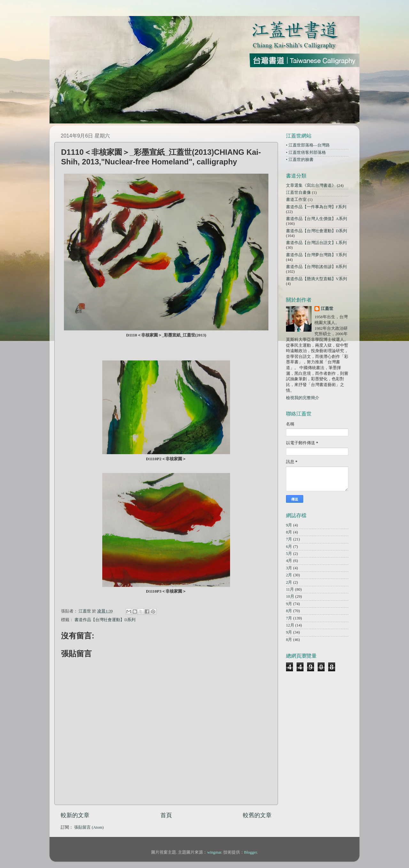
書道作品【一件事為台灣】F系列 (316, 207)
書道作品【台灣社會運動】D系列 (105, 620)
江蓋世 (327, 309)
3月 (289, 568)
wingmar (214, 852)
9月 (289, 525)
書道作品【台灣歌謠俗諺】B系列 (316, 267)
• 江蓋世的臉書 (300, 160)
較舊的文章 (257, 815)
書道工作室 (296, 200)
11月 (290, 589)
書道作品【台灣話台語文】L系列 (316, 243)
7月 (289, 539)
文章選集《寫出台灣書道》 (311, 185)
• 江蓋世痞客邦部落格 (306, 153)
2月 (289, 575)
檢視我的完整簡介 (303, 398)
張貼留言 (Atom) (89, 827)
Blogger (251, 852)
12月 (290, 625)
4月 (289, 561)
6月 (289, 547)
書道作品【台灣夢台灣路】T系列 (316, 255)
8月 (289, 532)
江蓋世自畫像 (298, 193)
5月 (289, 554)
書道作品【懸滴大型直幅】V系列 (316, 279)
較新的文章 (75, 815)
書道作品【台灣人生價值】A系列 (316, 219)
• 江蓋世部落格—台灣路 (308, 145)
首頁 (166, 815)
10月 (290, 596)
